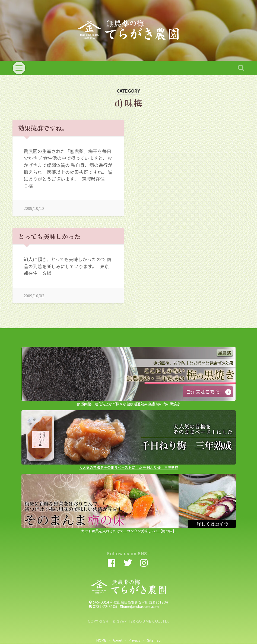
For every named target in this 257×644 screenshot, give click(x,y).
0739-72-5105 (103, 607)
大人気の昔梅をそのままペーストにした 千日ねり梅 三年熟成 (129, 465)
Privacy (135, 640)
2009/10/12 (34, 208)
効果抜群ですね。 (43, 128)
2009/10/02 (34, 296)
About (118, 640)
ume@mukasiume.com (139, 607)
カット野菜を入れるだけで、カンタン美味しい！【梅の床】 (129, 529)
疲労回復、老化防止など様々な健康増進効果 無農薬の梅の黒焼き (129, 402)
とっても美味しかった (49, 236)
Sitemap (154, 640)
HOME (101, 640)
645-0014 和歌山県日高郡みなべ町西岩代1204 (128, 602)
